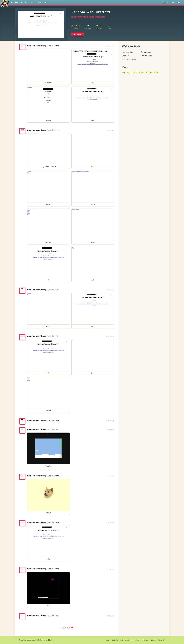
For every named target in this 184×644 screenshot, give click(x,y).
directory (126, 73)
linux (135, 73)
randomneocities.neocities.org (88, 17)
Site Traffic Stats (129, 59)
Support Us (42, 2)
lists (156, 73)
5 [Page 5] (69, 627)
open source (33, 640)
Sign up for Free (168, 2)
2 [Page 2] (63, 627)
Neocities (23, 640)
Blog (127, 640)
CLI (122, 640)
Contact (161, 640)
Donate (115, 640)
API (132, 640)
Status (145, 640)
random (149, 73)
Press (138, 640)
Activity (24, 2)
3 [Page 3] (65, 627)
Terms (153, 640)
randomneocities (35, 46)
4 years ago (110, 46)
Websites (15, 2)
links (141, 73)
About (108, 640)
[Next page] (72, 627)
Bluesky (51, 640)
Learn (32, 2)
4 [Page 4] (67, 627)
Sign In (180, 2)
